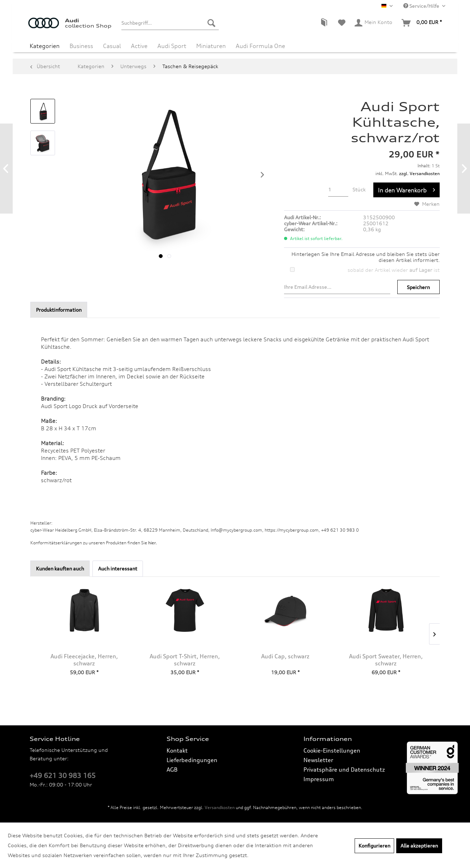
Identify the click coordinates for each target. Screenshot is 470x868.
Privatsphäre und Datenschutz (344, 770)
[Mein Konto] (374, 23)
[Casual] (112, 45)
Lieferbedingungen (192, 760)
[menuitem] (170, 23)
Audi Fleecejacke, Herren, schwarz (84, 660)
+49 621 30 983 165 (63, 776)
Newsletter (318, 760)
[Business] (81, 45)
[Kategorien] (45, 45)
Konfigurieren (374, 846)
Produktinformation (59, 310)
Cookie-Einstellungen (332, 750)
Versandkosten (220, 807)
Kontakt (177, 750)
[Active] (139, 45)
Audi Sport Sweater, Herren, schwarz (386, 660)
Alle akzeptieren (419, 846)
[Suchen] (211, 23)
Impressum (319, 779)
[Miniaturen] (211, 45)
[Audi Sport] (172, 45)
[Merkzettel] (342, 23)
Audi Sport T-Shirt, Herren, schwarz (185, 660)
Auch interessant (118, 568)
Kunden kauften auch (60, 568)
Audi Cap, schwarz (285, 656)
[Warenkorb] (422, 23)
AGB (172, 770)
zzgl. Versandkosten (419, 173)
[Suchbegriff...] (170, 23)
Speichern (418, 287)
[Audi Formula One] (260, 45)
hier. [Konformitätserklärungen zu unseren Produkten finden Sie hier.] (153, 543)
